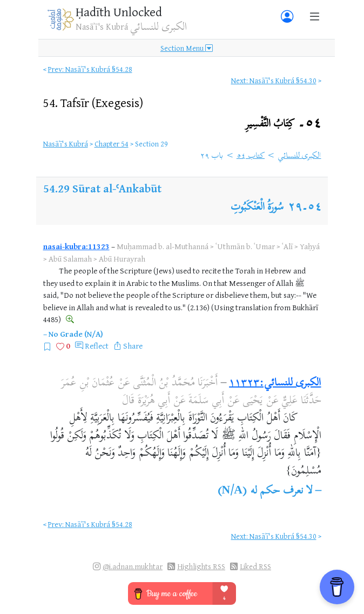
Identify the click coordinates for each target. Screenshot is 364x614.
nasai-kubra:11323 (76, 246)
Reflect (97, 346)
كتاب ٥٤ (251, 156)
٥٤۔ (283, 124)
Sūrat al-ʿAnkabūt (117, 188)
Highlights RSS (201, 566)
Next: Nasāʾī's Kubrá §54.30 (274, 80)
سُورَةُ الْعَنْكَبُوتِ (257, 208)
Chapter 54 (112, 144)
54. (93, 102)
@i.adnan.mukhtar (133, 566)
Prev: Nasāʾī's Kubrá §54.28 (90, 69)
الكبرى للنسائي (299, 156)
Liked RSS (255, 566)
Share (133, 346)
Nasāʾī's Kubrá (66, 144)
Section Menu (187, 48)
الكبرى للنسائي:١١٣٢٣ (275, 383)
